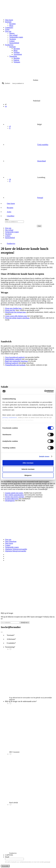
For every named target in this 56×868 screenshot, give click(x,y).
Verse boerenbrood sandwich (15, 357)
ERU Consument (14, 752)
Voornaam (11, 635)
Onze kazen (9, 20)
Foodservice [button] (9, 45)
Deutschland (41, 161)
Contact (12, 41)
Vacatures (13, 39)
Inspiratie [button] (8, 22)
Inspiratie (12, 47)
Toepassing (13, 56)
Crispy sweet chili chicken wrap (16, 316)
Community (9, 28)
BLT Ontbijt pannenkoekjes (14, 495)
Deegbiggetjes (10, 501)
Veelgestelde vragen (16, 37)
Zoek (39, 226)
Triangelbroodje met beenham (15, 365)
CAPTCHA (9, 855)
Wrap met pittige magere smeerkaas (17, 318)
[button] (9, 216)
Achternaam (11, 639)
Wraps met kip (10, 310)
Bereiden (17, 58)
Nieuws (12, 33)
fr (10, 128)
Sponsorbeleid (14, 43)
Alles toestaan (28, 463)
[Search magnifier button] (6, 83)
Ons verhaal (13, 35)
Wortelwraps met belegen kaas (15, 312)
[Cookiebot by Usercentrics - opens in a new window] (44, 391)
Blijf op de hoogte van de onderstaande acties (21, 701)
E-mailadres (11, 643)
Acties (7, 29)
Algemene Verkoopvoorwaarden (16, 549)
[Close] (2, 632)
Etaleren (16, 60)
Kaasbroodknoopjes (12, 499)
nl (10, 126)
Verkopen (17, 62)
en (6, 106)
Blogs (11, 26)
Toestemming (10, 647)
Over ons (8, 539)
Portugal (40, 198)
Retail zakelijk (14, 803)
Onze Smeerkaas (11, 541)
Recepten (12, 24)
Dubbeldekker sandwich (13, 359)
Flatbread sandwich (12, 363)
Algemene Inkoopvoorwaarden (16, 551)
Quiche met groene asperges (15, 497)
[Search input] (33, 83)
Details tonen (44, 456)
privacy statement (10, 417)
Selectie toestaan (28, 469)
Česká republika (43, 145)
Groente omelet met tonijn (14, 493)
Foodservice (13, 853)
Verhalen (17, 52)
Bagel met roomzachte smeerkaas (16, 361)
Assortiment (18, 54)
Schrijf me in (25, 623)
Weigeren (28, 475)
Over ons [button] (8, 31)
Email (7, 857)
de (10, 179)
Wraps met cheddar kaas (13, 308)
